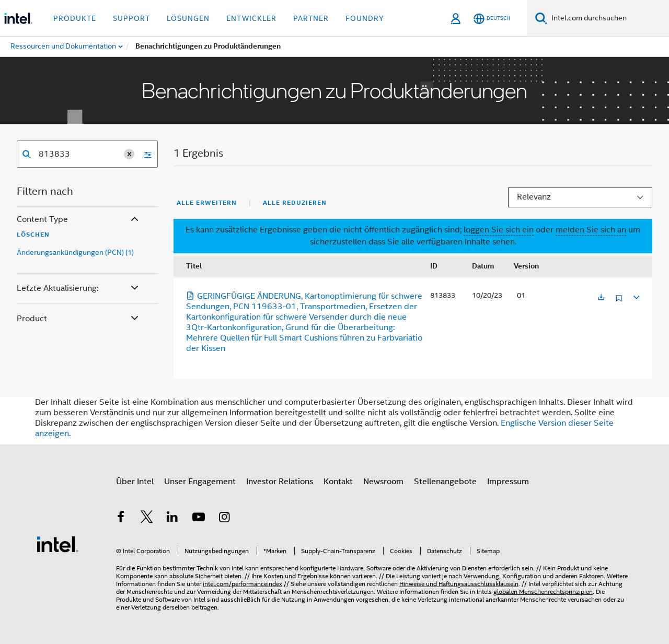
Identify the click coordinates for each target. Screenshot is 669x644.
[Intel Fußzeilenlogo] (57, 544)
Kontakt (338, 482)
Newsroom (383, 482)
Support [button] (131, 18)
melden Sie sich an (591, 230)
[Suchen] (541, 18)
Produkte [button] (75, 18)
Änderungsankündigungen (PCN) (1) (75, 252)
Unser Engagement (200, 482)
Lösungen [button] (188, 18)
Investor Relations (280, 482)
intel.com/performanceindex (243, 584)
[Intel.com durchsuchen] (608, 18)
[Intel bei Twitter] (147, 519)
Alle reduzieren (295, 203)
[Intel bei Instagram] (224, 519)
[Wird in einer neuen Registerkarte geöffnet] (601, 298)
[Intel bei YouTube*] (199, 519)
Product (79, 319)
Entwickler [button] (251, 18)
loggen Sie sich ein (499, 230)
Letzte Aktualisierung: (79, 289)
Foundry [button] (365, 18)
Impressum (508, 482)
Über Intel (135, 482)
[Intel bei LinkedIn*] (172, 519)
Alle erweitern (207, 203)
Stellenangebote (445, 482)
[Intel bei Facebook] (121, 519)
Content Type (79, 220)
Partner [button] (311, 18)
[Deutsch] (492, 19)
